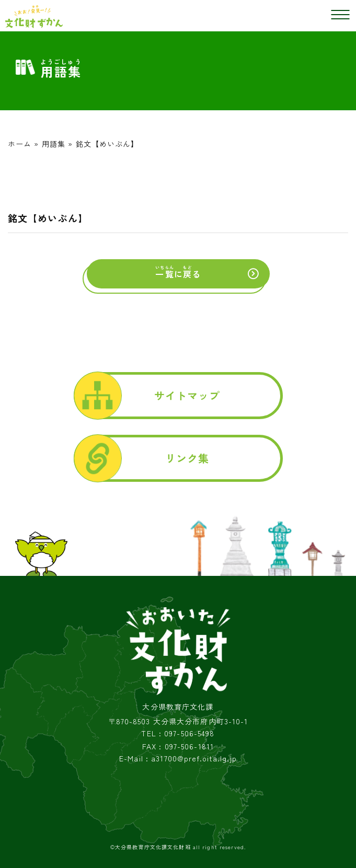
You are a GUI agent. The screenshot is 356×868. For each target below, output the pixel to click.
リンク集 (187, 458)
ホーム (20, 144)
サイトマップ (187, 395)
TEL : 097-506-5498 (178, 733)
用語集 (54, 144)
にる (178, 272)
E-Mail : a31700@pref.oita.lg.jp (178, 759)
